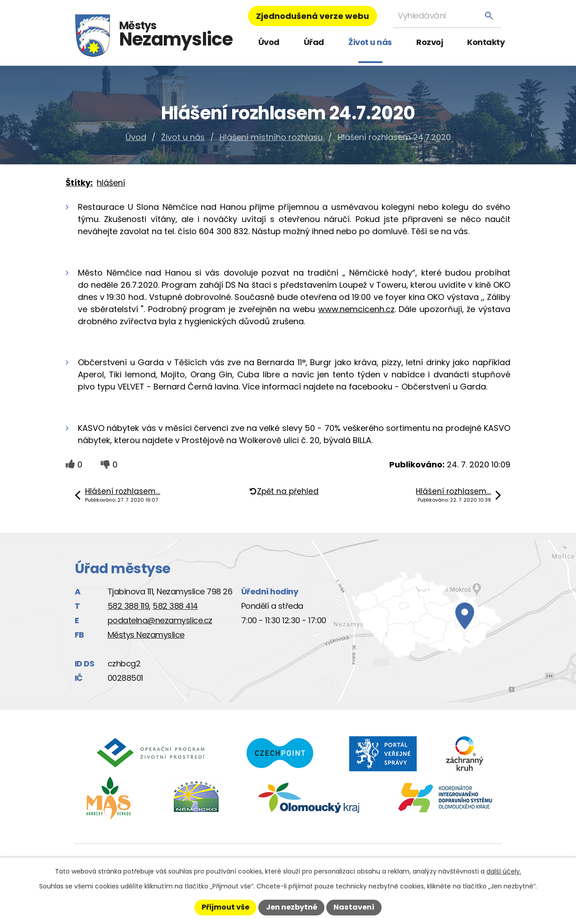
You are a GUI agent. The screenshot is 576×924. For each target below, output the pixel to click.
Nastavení (354, 907)
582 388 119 (128, 606)
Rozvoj (430, 42)
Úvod (269, 42)
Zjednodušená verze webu (313, 16)
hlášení (111, 183)
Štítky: (79, 183)
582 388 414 (175, 606)
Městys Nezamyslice (146, 635)
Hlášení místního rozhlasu (271, 137)
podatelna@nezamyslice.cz (160, 620)
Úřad (314, 42)
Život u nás (370, 42)
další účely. (504, 871)
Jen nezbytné (292, 907)
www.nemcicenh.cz (356, 309)
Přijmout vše (225, 907)
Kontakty (486, 42)
